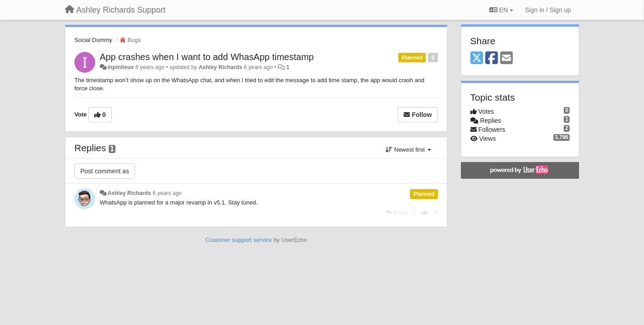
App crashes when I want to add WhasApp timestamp (207, 57)
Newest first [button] (408, 150)
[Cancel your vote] (436, 212)
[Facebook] (492, 58)
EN (501, 10)
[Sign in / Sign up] (548, 10)
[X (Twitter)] (477, 58)
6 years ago (168, 193)
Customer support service (239, 240)
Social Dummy (93, 40)
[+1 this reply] (425, 212)
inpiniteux (120, 67)
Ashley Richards (220, 67)
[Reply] (397, 212)
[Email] (506, 58)
